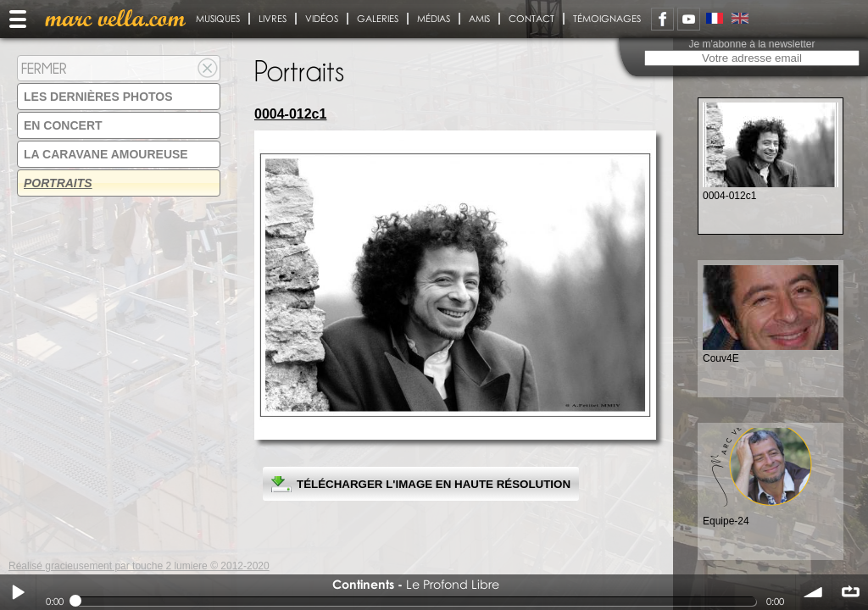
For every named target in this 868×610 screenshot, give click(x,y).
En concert (63, 125)
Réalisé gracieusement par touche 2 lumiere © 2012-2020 (139, 566)
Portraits (58, 183)
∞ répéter (850, 592)
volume (814, 592)
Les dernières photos (98, 97)
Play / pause (18, 592)
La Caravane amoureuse (106, 154)
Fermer (44, 68)
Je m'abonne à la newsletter (751, 44)
